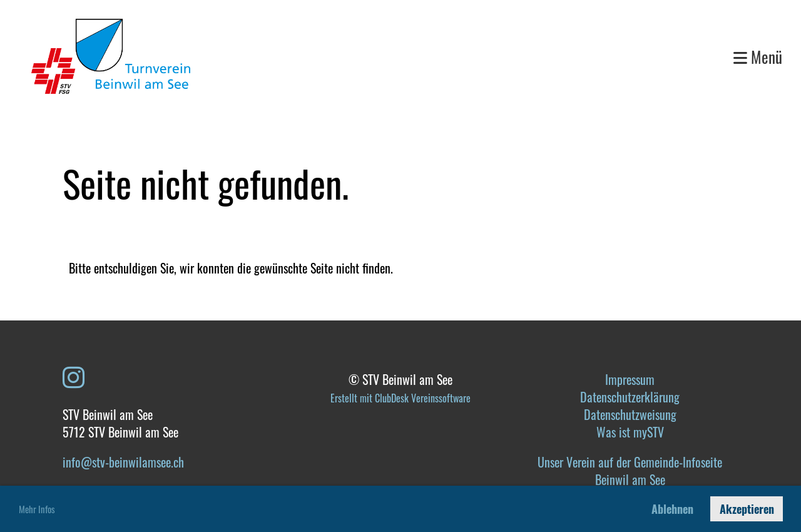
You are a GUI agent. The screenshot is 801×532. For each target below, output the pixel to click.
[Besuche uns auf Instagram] (74, 376)
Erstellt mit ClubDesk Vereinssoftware (400, 398)
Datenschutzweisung (630, 414)
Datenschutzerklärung (630, 397)
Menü (758, 57)
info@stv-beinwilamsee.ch (123, 462)
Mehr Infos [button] (37, 509)
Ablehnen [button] (672, 509)
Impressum (630, 379)
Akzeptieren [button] (747, 509)
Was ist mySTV (630, 432)
